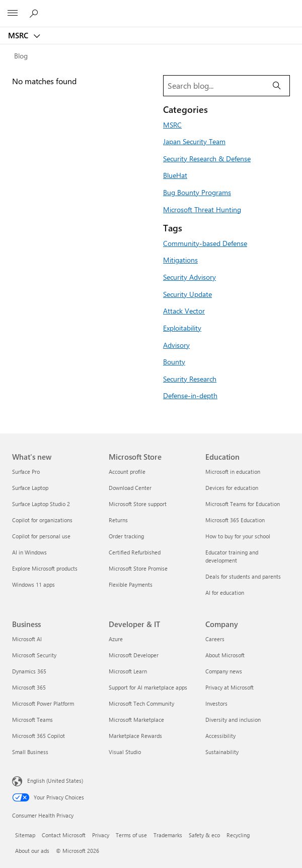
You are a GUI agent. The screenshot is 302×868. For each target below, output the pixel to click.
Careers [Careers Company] (215, 639)
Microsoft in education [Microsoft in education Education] (233, 472)
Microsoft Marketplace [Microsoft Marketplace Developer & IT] (136, 720)
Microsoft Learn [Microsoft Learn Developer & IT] (128, 671)
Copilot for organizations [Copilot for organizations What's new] (42, 520)
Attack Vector (184, 311)
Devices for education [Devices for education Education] (232, 488)
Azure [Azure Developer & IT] (116, 639)
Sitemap (25, 835)
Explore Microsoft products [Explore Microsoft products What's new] (45, 568)
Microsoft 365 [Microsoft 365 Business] (29, 687)
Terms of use (131, 835)
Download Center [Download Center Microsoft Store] (130, 488)
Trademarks (168, 835)
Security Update (187, 294)
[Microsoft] (150, 8)
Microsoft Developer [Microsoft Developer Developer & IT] (134, 655)
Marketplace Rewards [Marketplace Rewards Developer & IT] (135, 736)
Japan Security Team (194, 141)
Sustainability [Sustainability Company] (222, 752)
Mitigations (180, 260)
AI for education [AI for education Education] (225, 593)
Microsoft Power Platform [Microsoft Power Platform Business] (43, 703)
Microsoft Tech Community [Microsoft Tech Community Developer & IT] (141, 703)
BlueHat (175, 175)
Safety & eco (204, 835)
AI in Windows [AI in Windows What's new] (29, 552)
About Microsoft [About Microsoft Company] (225, 655)
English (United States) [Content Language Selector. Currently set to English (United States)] (55, 781)
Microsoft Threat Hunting (202, 209)
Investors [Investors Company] (216, 703)
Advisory (176, 345)
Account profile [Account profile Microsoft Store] (127, 472)
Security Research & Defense (207, 158)
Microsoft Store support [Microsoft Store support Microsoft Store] (138, 504)
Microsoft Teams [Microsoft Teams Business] (32, 720)
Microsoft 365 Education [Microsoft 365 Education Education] (235, 520)
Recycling (238, 835)
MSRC (19, 35)
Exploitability (182, 328)
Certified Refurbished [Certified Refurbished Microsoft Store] (135, 552)
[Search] (277, 86)
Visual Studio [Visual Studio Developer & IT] (125, 752)
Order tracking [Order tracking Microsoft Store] (126, 536)
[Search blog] (214, 86)
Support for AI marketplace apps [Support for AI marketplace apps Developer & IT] (148, 687)
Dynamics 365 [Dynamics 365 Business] (29, 671)
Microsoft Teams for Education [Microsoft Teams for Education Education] (243, 504)
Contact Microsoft (64, 835)
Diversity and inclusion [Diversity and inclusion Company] (233, 720)
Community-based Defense (205, 243)
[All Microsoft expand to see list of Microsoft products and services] (13, 14)
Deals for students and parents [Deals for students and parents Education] (243, 576)
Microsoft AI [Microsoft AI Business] (27, 639)
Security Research (190, 379)
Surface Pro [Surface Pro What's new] (26, 472)
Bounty (174, 361)
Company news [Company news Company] (224, 671)
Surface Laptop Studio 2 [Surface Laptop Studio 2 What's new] (41, 504)
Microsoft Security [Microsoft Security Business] (34, 655)
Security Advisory (190, 277)
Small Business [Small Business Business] (30, 752)
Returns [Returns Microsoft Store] (118, 520)
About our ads (32, 851)
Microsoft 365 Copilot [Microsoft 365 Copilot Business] (39, 736)
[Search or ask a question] (35, 13)
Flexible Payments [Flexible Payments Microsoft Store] (131, 584)
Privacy (101, 835)
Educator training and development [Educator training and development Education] (232, 556)
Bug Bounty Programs (197, 192)
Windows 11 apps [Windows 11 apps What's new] (33, 584)
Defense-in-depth (190, 395)
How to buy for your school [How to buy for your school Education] (238, 536)
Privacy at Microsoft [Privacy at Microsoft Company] (230, 687)
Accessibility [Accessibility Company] (220, 736)
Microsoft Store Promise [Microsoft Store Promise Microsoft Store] (138, 568)
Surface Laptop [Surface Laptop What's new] (30, 488)
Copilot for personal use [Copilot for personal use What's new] (41, 536)
